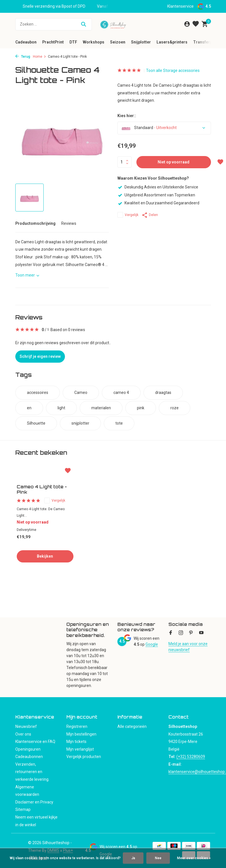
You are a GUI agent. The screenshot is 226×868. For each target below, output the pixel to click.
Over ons (23, 734)
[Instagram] (181, 633)
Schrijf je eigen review (40, 356)
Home (40, 57)
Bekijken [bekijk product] (45, 556)
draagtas (163, 393)
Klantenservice (180, 6)
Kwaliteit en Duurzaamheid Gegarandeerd (158, 203)
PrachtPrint (53, 42)
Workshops (94, 42)
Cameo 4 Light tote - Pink (42, 490)
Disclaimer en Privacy (34, 802)
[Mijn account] (187, 24)
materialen (101, 408)
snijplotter (80, 423)
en (29, 408)
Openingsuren (28, 749)
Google (152, 644)
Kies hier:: (127, 116)
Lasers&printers (172, 42)
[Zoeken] (54, 24)
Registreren (77, 726)
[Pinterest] (191, 633)
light (61, 408)
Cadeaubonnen (29, 757)
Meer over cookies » (194, 858)
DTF (73, 42)
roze (175, 408)
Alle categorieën (132, 726)
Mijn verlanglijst (80, 749)
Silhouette (36, 423)
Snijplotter (141, 42)
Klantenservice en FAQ (35, 742)
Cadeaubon (26, 42)
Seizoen (118, 42)
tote (119, 423)
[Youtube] (201, 633)
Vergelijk (128, 215)
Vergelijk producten (84, 757)
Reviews (69, 223)
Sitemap (23, 809)
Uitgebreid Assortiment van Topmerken (156, 195)
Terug (23, 57)
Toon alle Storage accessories (173, 70)
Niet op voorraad (174, 162)
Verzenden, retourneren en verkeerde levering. (32, 772)
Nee (158, 858)
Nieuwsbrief (26, 726)
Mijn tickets (76, 742)
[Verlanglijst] (196, 24)
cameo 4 (121, 393)
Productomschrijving (35, 223)
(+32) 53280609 (191, 757)
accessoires (38, 393)
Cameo (81, 393)
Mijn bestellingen (81, 734)
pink (141, 408)
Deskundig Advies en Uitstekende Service (158, 187)
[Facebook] (171, 633)
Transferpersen (208, 42)
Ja (133, 858)
